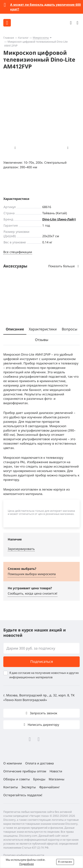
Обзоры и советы (17, 779)
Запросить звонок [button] (43, 713)
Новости (56, 771)
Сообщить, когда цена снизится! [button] (33, 593)
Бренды (39, 779)
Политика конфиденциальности (24, 855)
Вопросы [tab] (69, 329)
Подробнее (27, 864)
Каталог (23, 38)
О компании (13, 763)
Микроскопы (41, 38)
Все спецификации (18, 252)
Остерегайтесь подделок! (23, 795)
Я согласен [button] (65, 862)
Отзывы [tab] (42, 340)
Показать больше (64, 266)
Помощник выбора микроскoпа (32, 574)
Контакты (11, 787)
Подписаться (42, 661)
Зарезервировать (21, 549)
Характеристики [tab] (43, 329)
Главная (9, 38)
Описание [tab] (15, 329)
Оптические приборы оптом (25, 771)
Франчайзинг (49, 787)
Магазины (57, 779)
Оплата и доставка (40, 763)
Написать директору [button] (43, 725)
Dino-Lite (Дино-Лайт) (59, 219)
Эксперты (29, 787)
